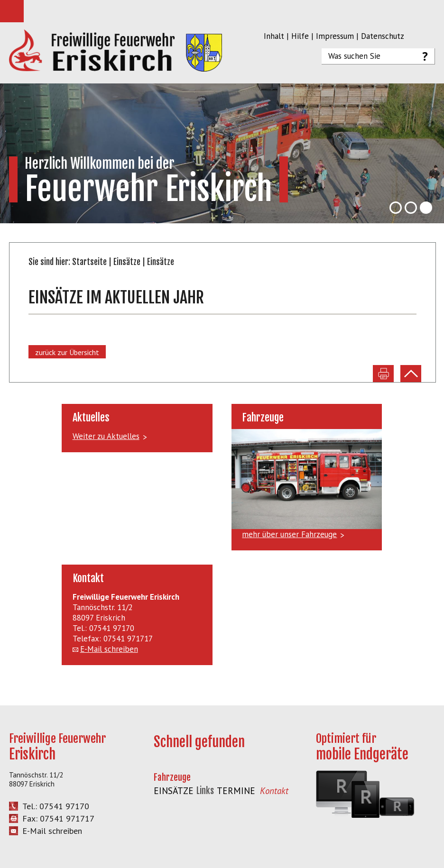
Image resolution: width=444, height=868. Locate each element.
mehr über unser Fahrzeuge (289, 534)
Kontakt (274, 791)
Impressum (335, 36)
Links (205, 791)
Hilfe (300, 36)
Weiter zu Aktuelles (106, 436)
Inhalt (274, 36)
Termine (236, 791)
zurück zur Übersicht (67, 352)
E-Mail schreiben (109, 649)
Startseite (89, 262)
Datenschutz (383, 36)
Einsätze (127, 262)
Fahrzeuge (172, 777)
